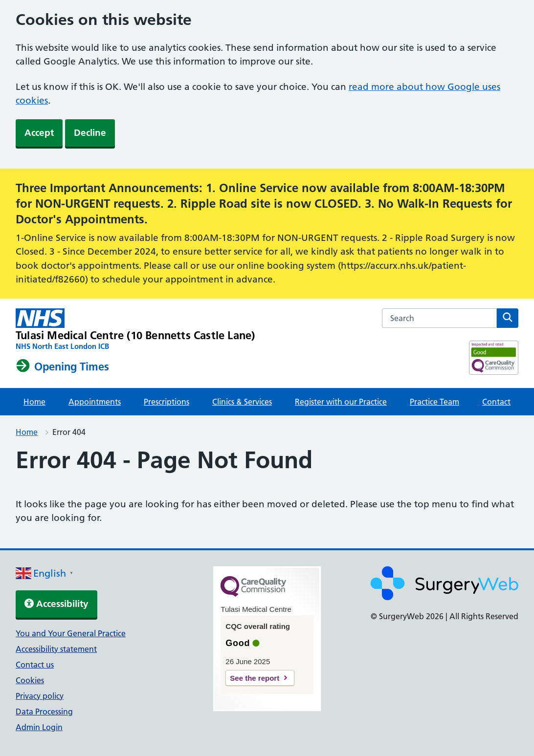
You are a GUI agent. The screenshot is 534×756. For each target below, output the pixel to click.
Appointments (95, 402)
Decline (90, 133)
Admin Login (39, 727)
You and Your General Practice (71, 633)
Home (34, 402)
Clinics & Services (242, 402)
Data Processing (44, 712)
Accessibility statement (56, 649)
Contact (496, 402)
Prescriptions (167, 402)
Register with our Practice (341, 402)
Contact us (35, 665)
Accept (39, 133)
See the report (255, 678)
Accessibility (56, 604)
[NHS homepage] (135, 330)
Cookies (30, 680)
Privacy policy (40, 696)
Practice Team (434, 402)
